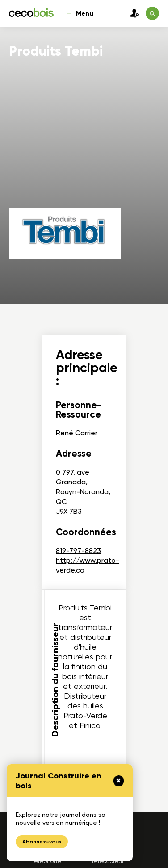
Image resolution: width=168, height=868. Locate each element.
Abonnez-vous (42, 842)
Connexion (132, 13)
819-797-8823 (78, 551)
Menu (80, 14)
